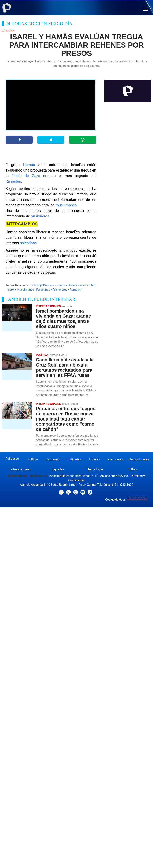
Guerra (61, 285)
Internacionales (138, 459)
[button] (145, 9)
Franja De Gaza (44, 285)
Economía (53, 459)
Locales (95, 459)
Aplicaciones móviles (114, 476)
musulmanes (66, 205)
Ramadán (13, 181)
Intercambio (87, 285)
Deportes (58, 469)
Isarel (11, 290)
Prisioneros (60, 290)
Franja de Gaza (26, 176)
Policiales (12, 459)
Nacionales (115, 459)
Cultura (133, 469)
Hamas (29, 165)
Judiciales (74, 459)
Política (33, 459)
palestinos (28, 243)
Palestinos (43, 290)
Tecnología (95, 469)
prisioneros (40, 216)
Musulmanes (25, 290)
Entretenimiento (20, 469)
